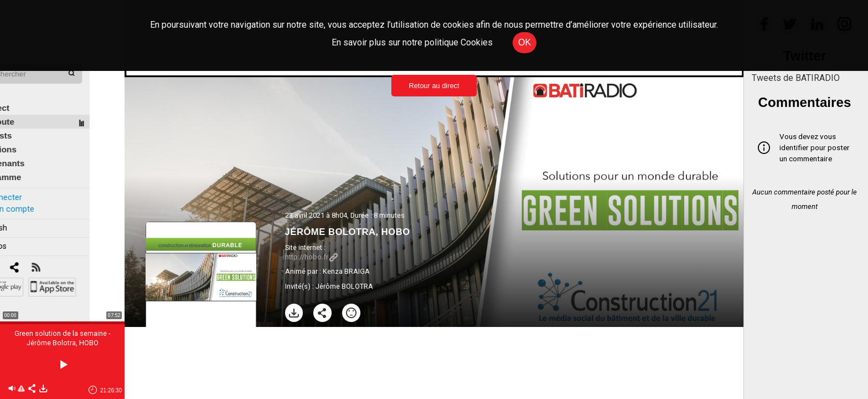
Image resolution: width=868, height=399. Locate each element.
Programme (32, 162)
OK (525, 42)
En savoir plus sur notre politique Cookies (412, 42)
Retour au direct (434, 86)
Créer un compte (38, 193)
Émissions (30, 134)
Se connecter (32, 182)
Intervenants (34, 148)
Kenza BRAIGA (346, 271)
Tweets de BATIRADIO (796, 78)
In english (25, 213)
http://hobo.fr (311, 257)
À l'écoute (29, 106)
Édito (19, 78)
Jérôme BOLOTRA (344, 286)
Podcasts (28, 120)
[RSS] (71, 252)
